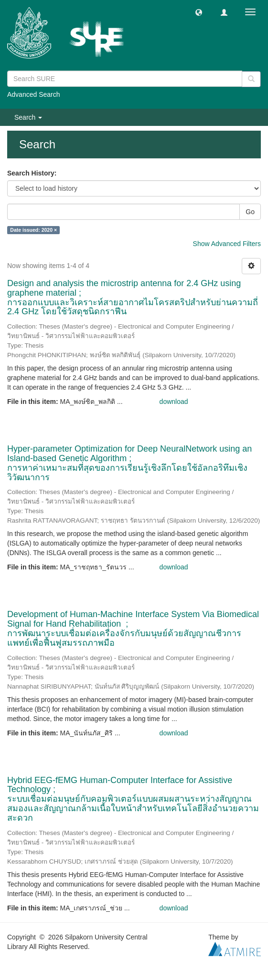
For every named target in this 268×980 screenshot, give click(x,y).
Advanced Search (34, 94)
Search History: (32, 173)
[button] (199, 12)
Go (250, 212)
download (174, 402)
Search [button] (28, 117)
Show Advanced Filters (227, 244)
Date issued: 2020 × (33, 230)
